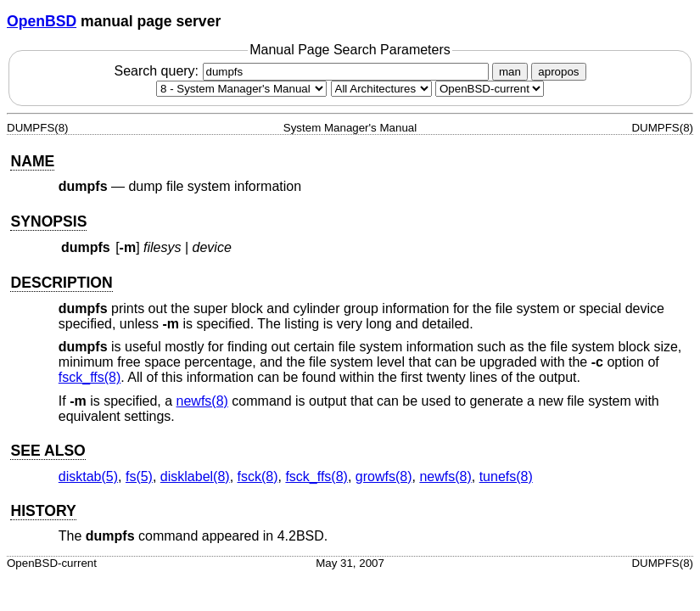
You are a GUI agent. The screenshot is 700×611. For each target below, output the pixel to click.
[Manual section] (241, 89)
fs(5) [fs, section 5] (139, 476)
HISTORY (43, 511)
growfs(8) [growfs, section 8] (384, 476)
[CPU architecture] (381, 89)
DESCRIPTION (61, 283)
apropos (558, 72)
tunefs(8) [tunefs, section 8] (506, 476)
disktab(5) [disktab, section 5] (88, 476)
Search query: (303, 71)
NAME (32, 161)
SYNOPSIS (48, 221)
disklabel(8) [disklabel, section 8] (195, 476)
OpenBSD (42, 21)
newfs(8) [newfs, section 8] (202, 401)
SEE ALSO (48, 451)
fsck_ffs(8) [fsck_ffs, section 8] (90, 377)
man (510, 72)
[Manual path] (490, 89)
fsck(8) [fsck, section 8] (258, 476)
